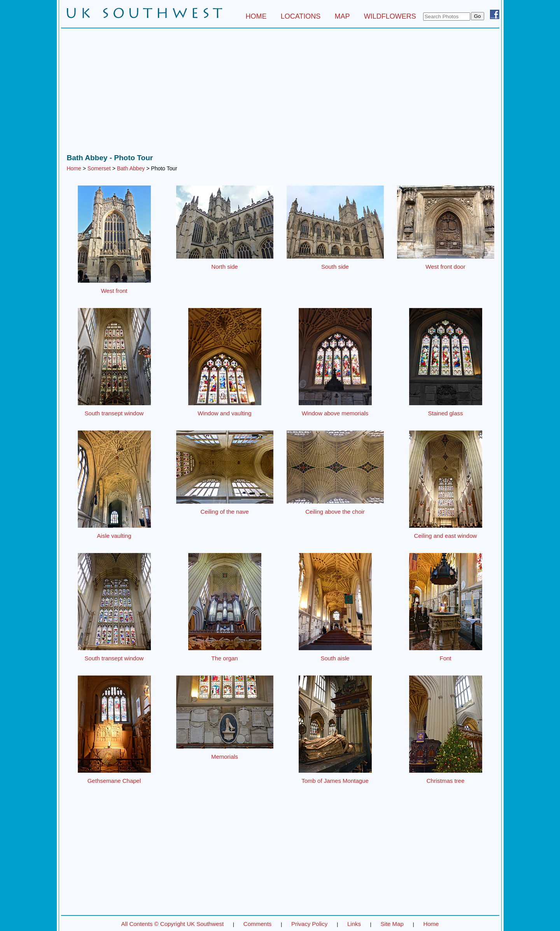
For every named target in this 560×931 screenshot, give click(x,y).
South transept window (114, 413)
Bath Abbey (131, 168)
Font (445, 658)
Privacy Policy (309, 924)
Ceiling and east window (446, 536)
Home (74, 168)
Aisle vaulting (114, 536)
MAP (342, 16)
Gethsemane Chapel (114, 781)
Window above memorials (335, 413)
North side (224, 267)
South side (335, 267)
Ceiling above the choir (335, 512)
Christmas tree (446, 781)
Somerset (99, 168)
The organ (224, 658)
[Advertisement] (280, 93)
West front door (445, 267)
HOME (256, 16)
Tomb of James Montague (335, 781)
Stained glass (445, 413)
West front (114, 291)
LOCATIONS (301, 16)
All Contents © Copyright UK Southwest (173, 924)
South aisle (335, 658)
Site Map (392, 924)
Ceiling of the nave (224, 512)
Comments (258, 924)
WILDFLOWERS (390, 16)
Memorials (225, 757)
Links (354, 924)
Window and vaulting (224, 413)
